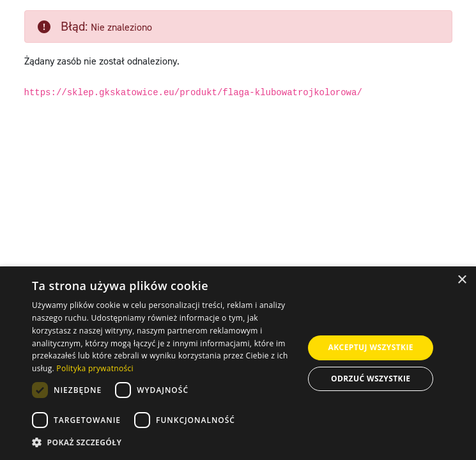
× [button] (462, 280)
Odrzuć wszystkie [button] (371, 379)
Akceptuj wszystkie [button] (371, 347)
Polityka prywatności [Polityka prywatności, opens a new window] (95, 368)
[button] (164, 443)
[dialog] (238, 363)
